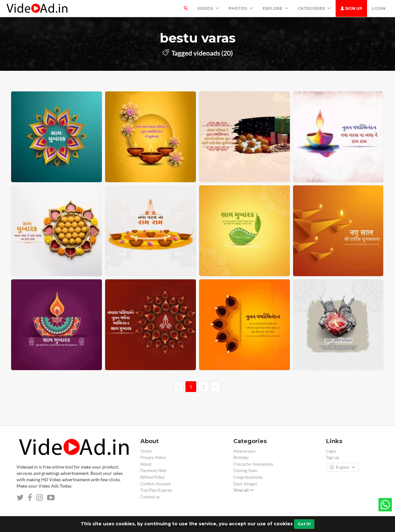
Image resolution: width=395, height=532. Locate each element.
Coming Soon (245, 471)
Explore (275, 8)
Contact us (150, 497)
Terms (146, 451)
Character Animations (253, 464)
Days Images (245, 484)
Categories (314, 8)
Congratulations (248, 477)
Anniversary (244, 451)
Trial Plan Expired (156, 490)
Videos (208, 8)
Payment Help (153, 471)
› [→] (216, 387)
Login (379, 8)
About (146, 464)
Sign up (351, 8)
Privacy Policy (153, 458)
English (342, 468)
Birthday (241, 458)
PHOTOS (241, 8)
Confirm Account (156, 484)
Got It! (304, 524)
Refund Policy (153, 477)
